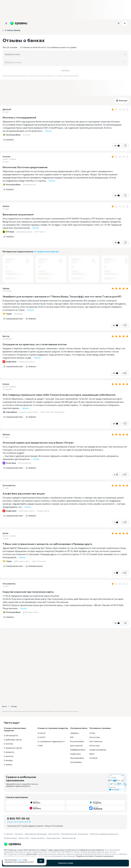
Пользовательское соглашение (74, 834)
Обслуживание (29, 185)
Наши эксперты (38, 838)
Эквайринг (19, 314)
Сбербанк (74, 733)
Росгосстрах (95, 737)
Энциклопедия (10, 838)
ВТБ (72, 737)
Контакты (19, 834)
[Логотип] (64, 844)
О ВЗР (40, 746)
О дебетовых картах (13, 740)
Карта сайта (24, 838)
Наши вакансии (53, 838)
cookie (20, 860)
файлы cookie (32, 854)
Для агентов (54, 834)
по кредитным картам (46, 251)
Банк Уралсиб (76, 746)
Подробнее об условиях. (85, 856)
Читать (48, 131)
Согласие (93, 758)
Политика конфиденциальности (104, 834)
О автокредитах (11, 735)
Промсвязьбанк (77, 758)
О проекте (8, 834)
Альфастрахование (98, 750)
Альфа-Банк (75, 754)
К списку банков (11, 30)
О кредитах (9, 752)
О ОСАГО (41, 737)
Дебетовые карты (24, 232)
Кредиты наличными (29, 412)
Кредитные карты (27, 362)
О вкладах (8, 760)
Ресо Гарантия (96, 741)
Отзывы (14, 706)
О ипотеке (8, 744)
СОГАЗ (92, 733)
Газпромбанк (76, 762)
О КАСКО (41, 733)
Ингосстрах (95, 746)
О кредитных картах (13, 748)
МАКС (92, 754)
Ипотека (26, 135)
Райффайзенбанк (78, 750)
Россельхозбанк (77, 741)
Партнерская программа (36, 834)
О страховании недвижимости (51, 741)
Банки (4, 706)
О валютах (9, 756)
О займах (8, 764)
